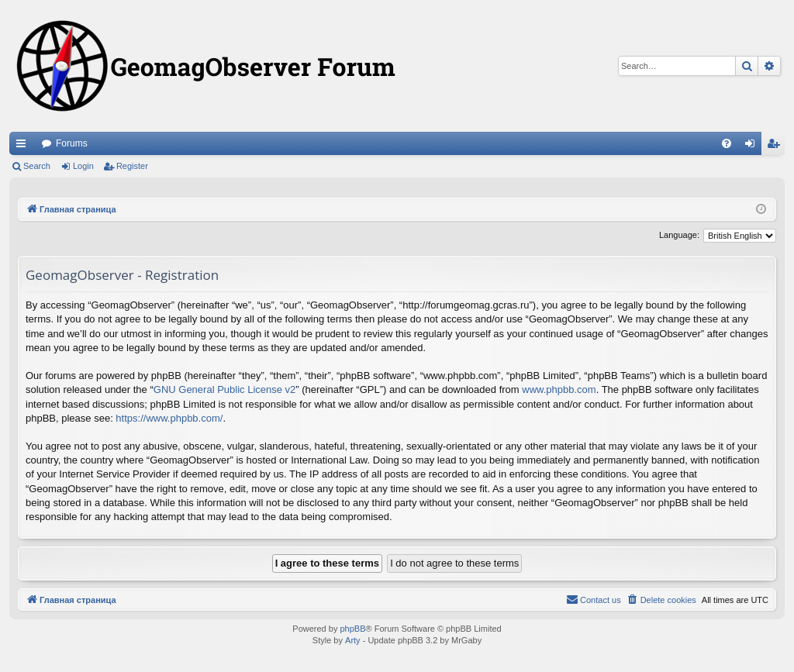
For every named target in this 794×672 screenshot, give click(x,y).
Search (37, 166)
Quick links (24, 146)
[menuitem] (727, 143)
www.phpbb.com (559, 389)
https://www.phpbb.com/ (169, 418)
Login (83, 166)
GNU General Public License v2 (225, 389)
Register (132, 166)
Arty (353, 640)
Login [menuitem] (753, 146)
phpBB (352, 629)
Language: (679, 235)
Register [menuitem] (777, 146)
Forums (72, 143)
